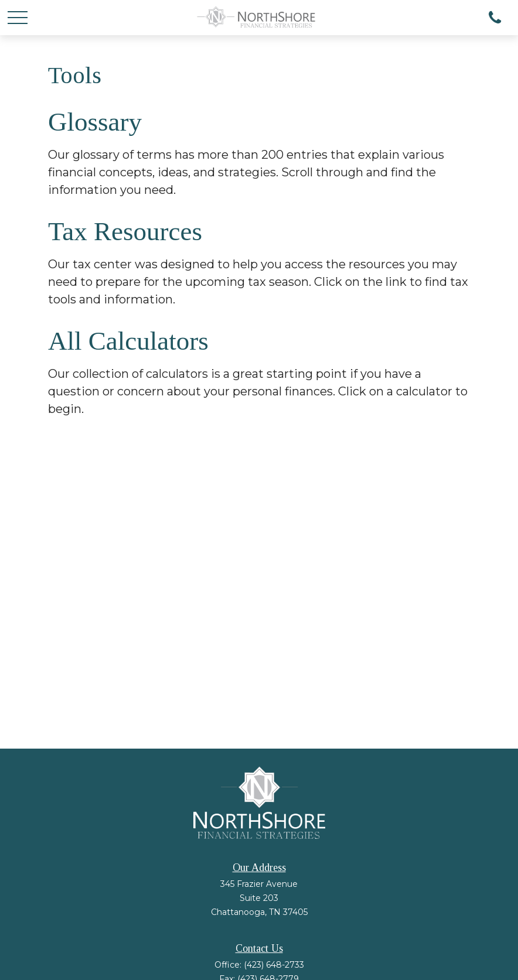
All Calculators (128, 341)
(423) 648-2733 (274, 965)
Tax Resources (125, 231)
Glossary (95, 122)
